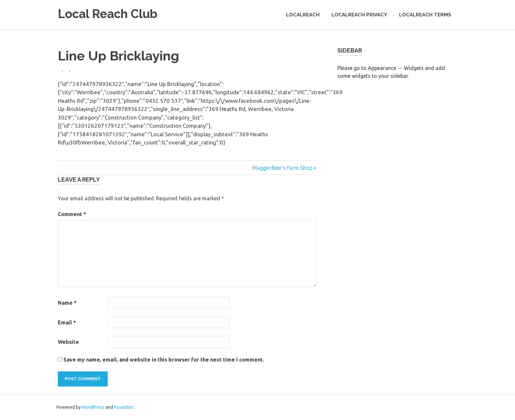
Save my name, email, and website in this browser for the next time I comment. (164, 360)
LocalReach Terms (425, 15)
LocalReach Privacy (359, 15)
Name (67, 303)
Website (68, 342)
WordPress (93, 407)
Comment (72, 214)
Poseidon (123, 407)
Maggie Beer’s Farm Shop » (284, 168)
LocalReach (303, 15)
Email (67, 322)
